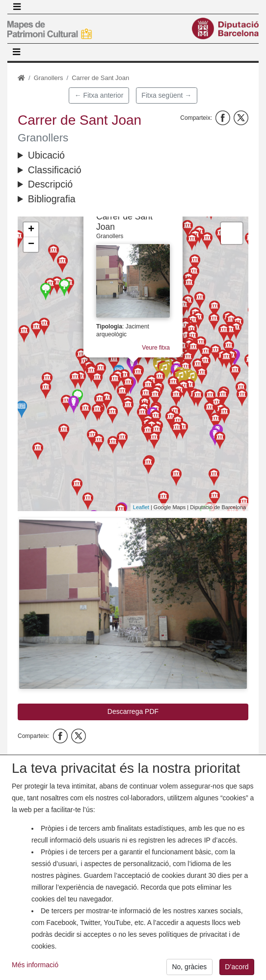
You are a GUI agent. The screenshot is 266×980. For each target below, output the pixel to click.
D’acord (237, 968)
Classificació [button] (55, 170)
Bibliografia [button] (52, 199)
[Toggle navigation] (17, 7)
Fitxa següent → (166, 95)
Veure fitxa (157, 343)
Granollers (49, 78)
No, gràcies (189, 968)
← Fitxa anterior (99, 95)
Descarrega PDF (133, 711)
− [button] (31, 245)
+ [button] (31, 230)
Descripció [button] (50, 184)
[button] (133, 603)
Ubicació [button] (46, 155)
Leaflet (141, 507)
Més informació (35, 966)
